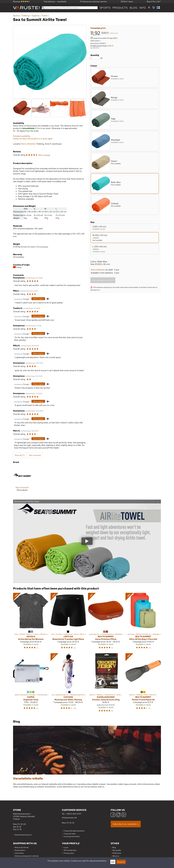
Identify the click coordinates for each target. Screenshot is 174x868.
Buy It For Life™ (154, 2)
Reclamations (20, 850)
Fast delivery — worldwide (55, 2)
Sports (105, 8)
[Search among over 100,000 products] (70, 8)
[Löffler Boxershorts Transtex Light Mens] (68, 622)
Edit (113, 862)
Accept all (121, 862)
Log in (66, 847)
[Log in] (149, 8)
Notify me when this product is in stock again (33, 139)
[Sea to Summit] (22, 481)
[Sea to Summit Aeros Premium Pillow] (106, 622)
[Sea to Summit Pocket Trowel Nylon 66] (143, 684)
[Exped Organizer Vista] (31, 684)
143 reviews (44, 155)
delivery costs (114, 33)
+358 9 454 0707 (73, 814)
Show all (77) (20, 455)
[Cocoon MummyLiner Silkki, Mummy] (68, 684)
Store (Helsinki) (98, 270)
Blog (114, 847)
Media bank (117, 853)
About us (116, 856)
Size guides (117, 850)
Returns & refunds (22, 847)
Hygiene (36, 16)
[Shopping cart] (154, 8)
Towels (45, 16)
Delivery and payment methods (27, 856)
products (120, 8)
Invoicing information (72, 836)
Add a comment (35, 455)
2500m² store (127, 2)
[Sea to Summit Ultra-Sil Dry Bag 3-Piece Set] (143, 622)
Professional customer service (93, 2)
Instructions (19, 853)
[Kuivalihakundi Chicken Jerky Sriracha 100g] (106, 684)
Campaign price (98, 28)
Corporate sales (70, 834)
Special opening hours (23, 835)
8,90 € (110, 46)
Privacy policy (69, 853)
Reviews (22, 2)
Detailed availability (22, 136)
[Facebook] (113, 815)
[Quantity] (95, 58)
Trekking (26, 16)
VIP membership (70, 850)
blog (134, 8)
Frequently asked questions (74, 831)
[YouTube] (124, 815)
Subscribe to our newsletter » (126, 824)
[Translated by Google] (22, 299)
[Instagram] (118, 815)
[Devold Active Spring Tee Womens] (31, 622)
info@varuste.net (69, 818)
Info (143, 8)
